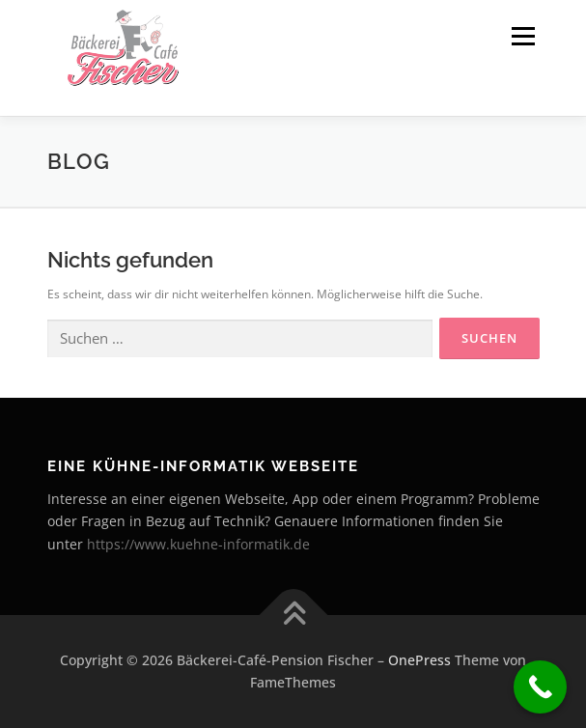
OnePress (419, 660)
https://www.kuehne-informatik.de (198, 544)
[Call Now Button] (540, 687)
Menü (521, 36)
